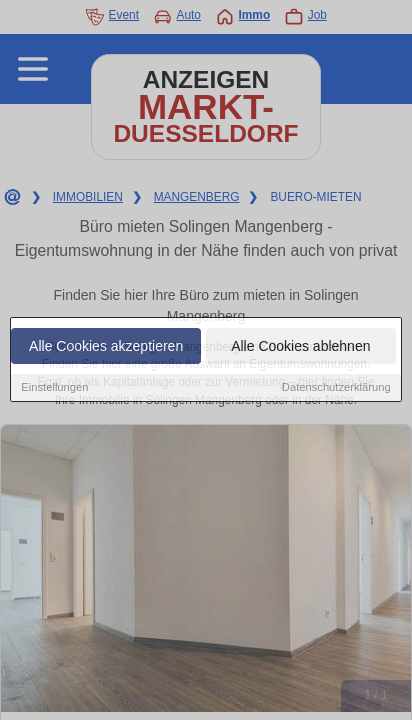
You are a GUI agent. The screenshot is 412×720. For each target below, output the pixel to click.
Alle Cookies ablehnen (300, 347)
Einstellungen (54, 388)
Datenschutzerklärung (336, 388)
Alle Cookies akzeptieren (106, 347)
